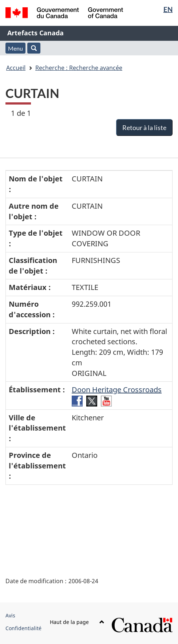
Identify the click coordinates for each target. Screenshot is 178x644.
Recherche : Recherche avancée (79, 68)
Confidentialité (23, 628)
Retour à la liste (144, 127)
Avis (10, 615)
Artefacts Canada (35, 33)
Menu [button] (15, 48)
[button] (34, 48)
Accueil (16, 68)
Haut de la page (77, 622)
